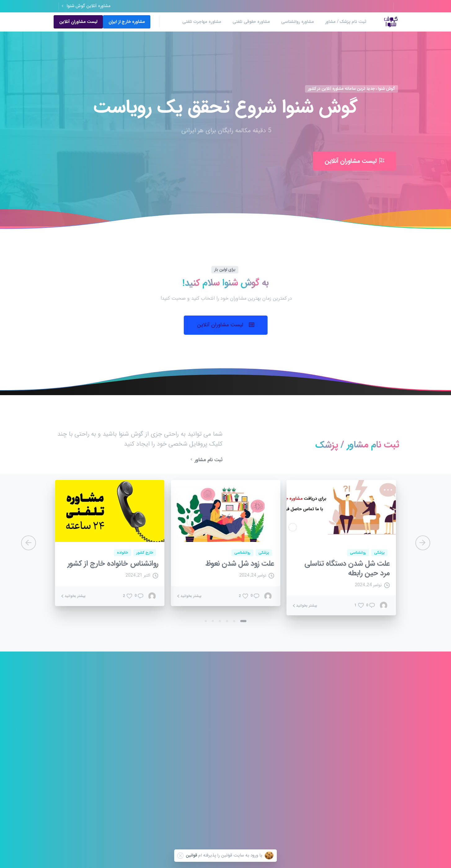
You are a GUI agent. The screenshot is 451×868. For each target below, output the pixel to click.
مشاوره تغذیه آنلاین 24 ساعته (145, 722)
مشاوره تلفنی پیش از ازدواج (259, 801)
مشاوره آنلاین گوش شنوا (86, 6)
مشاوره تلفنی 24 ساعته (150, 708)
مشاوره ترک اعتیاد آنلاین (208, 722)
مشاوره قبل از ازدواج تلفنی (89, 748)
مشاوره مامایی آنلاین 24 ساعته (85, 789)
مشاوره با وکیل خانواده (209, 735)
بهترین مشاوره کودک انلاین (259, 722)
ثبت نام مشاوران (318, 751)
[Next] (423, 543)
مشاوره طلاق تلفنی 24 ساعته (258, 748)
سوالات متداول (319, 771)
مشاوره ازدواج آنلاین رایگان (88, 762)
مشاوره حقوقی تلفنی (152, 789)
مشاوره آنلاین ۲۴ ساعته (209, 748)
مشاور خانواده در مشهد (263, 735)
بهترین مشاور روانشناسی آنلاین (262, 776)
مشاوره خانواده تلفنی (93, 708)
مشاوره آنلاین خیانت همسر (260, 762)
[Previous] (29, 543)
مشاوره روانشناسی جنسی (208, 775)
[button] (226, 325)
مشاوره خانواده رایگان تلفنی (88, 775)
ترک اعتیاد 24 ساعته (212, 762)
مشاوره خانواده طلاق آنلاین (147, 748)
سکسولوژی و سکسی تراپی (260, 791)
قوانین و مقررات (318, 731)
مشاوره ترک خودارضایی (91, 799)
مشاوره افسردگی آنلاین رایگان (145, 802)
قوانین (191, 855)
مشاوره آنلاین (320, 814)
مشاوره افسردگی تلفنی (263, 708)
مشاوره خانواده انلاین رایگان (87, 735)
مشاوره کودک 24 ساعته (150, 735)
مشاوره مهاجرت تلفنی (210, 802)
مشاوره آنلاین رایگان (94, 722)
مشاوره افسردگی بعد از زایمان (204, 708)
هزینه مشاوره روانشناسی (149, 775)
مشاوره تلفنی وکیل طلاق (208, 789)
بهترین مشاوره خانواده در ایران (261, 809)
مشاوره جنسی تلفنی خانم (148, 762)
